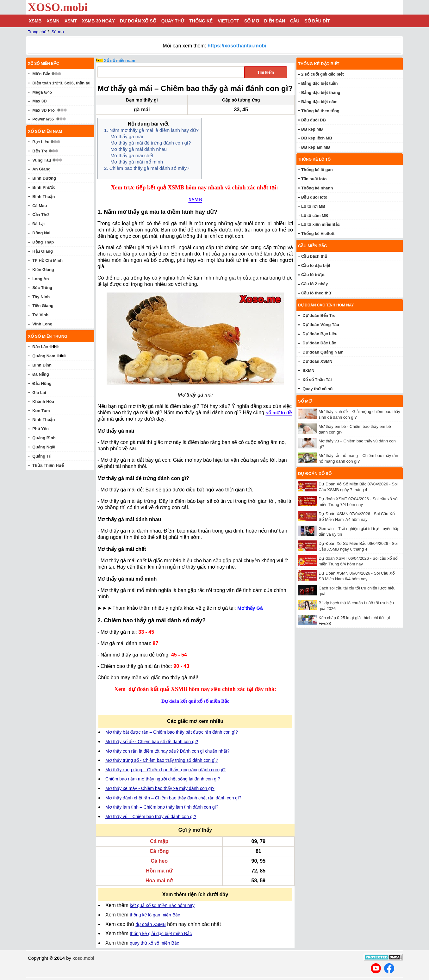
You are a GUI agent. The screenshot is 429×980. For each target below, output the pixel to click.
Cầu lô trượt (313, 275)
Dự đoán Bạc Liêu (320, 334)
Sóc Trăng (42, 288)
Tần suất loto (314, 179)
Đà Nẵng (41, 374)
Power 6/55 (43, 119)
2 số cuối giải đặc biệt (323, 74)
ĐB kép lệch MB (317, 138)
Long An (40, 279)
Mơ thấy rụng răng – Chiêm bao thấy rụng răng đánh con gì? (165, 770)
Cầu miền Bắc (313, 246)
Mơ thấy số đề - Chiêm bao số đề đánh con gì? (152, 742)
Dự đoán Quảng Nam (323, 352)
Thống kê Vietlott (318, 234)
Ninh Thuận (44, 419)
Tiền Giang (43, 306)
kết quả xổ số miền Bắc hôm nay (162, 905)
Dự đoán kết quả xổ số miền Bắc (195, 701)
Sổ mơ (252, 21)
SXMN (308, 370)
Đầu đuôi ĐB (314, 120)
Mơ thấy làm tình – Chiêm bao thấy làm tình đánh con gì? (162, 807)
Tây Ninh (41, 297)
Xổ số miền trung (48, 336)
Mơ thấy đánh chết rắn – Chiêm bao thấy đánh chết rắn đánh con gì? (173, 798)
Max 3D (40, 101)
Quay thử (173, 21)
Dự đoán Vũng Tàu (321, 325)
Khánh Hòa (43, 401)
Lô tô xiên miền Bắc (320, 224)
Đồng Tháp (43, 242)
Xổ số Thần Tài (317, 380)
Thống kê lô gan (317, 170)
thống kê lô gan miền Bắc (155, 915)
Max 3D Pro (44, 110)
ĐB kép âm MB (316, 147)
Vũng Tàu (42, 160)
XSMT (71, 21)
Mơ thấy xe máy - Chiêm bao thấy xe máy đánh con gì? (160, 788)
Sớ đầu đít (317, 21)
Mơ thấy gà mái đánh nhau (139, 149)
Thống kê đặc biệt (319, 64)
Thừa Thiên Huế (48, 465)
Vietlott (228, 21)
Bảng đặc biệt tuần (319, 83)
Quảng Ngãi (44, 447)
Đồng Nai (41, 233)
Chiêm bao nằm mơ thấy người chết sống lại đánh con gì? (163, 779)
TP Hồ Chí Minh (47, 260)
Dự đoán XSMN (317, 361)
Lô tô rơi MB (313, 206)
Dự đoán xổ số (138, 21)
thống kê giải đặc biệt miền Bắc (161, 934)
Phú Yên (40, 429)
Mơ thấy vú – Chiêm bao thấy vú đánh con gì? (151, 817)
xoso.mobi (83, 958)
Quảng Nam (44, 356)
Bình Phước (44, 187)
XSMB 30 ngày (98, 21)
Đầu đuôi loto (314, 197)
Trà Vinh (40, 315)
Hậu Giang (43, 251)
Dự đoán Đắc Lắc (319, 343)
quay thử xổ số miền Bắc (154, 943)
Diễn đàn (275, 21)
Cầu (295, 21)
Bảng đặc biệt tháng (321, 92)
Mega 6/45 (42, 92)
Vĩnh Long (42, 324)
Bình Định (42, 365)
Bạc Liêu (41, 142)
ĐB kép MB (312, 129)
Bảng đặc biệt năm (319, 102)
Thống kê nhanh (317, 188)
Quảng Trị (42, 456)
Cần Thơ (40, 215)
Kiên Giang (43, 270)
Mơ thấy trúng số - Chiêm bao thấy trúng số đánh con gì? (162, 760)
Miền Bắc (41, 74)
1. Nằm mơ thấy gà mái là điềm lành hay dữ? (151, 130)
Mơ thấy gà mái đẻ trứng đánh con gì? (151, 143)
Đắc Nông (42, 383)
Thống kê (201, 21)
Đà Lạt (39, 224)
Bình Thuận (44, 197)
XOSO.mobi (58, 7)
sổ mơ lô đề (279, 413)
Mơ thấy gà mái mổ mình (137, 162)
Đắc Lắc (40, 347)
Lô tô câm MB (315, 216)
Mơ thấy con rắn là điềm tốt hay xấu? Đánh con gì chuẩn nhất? (168, 751)
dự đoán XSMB (150, 924)
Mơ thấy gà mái (127, 136)
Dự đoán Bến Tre (319, 315)
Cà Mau (40, 206)
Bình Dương (44, 178)
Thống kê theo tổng (320, 111)
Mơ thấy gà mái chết (132, 155)
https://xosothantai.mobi (237, 46)
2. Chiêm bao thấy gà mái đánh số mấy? (147, 168)
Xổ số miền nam (120, 61)
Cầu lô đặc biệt (316, 265)
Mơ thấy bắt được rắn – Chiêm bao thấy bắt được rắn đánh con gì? (172, 732)
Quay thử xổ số (317, 389)
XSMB (35, 21)
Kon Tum (41, 411)
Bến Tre (40, 151)
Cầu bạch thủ (314, 256)
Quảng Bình (44, 438)
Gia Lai (39, 393)
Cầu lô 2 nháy (314, 284)
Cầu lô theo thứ (316, 293)
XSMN (53, 21)
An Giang (41, 169)
